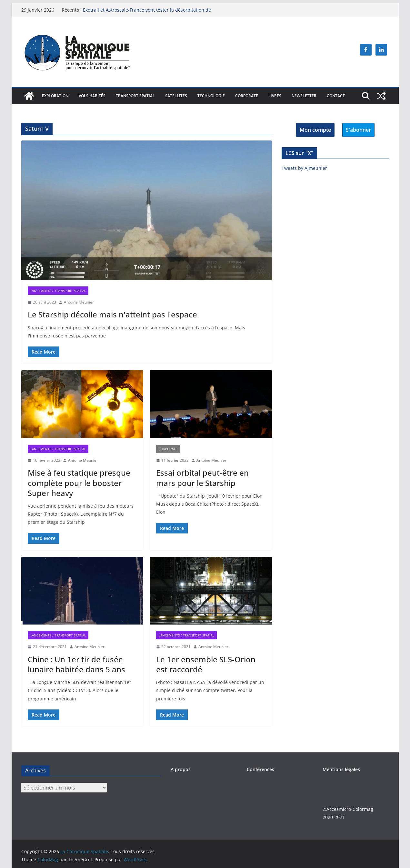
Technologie (211, 96)
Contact (336, 96)
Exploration (55, 96)
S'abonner (358, 130)
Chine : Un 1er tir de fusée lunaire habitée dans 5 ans (76, 664)
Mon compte (315, 130)
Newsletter (304, 96)
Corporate (247, 96)
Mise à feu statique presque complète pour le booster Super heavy (79, 483)
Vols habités (92, 96)
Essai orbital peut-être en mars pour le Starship (202, 478)
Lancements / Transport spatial (58, 291)
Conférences (260, 769)
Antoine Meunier (79, 302)
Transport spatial (135, 96)
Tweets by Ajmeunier (304, 168)
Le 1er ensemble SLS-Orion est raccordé (206, 664)
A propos (181, 769)
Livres (275, 96)
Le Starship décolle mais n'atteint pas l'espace (112, 314)
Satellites (176, 96)
